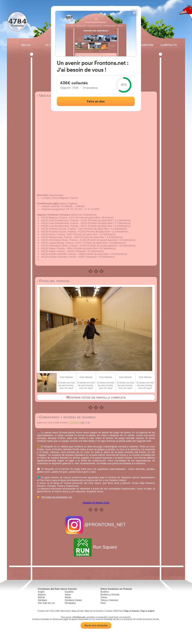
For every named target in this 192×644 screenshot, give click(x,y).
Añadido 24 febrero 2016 (96, 503)
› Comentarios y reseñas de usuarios (66, 417)
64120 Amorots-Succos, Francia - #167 (62, 229)
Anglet (41, 592)
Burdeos (105, 592)
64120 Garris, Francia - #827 (57, 234)
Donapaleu (70, 603)
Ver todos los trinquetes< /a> (57, 497)
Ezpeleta (69, 592)
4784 (17, 21)
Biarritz (41, 597)
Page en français (132, 611)
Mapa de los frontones (94, 611)
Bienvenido (66, 611)
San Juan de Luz (46, 603)
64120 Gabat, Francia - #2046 (57, 251)
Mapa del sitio (78, 611)
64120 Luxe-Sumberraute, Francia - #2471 (64, 226)
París (103, 603)
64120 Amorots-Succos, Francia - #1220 (63, 232)
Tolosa (104, 597)
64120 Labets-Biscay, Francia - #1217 (62, 243)
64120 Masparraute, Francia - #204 (60, 237)
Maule (68, 597)
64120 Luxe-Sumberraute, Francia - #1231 (64, 220)
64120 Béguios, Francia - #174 (58, 218)
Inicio (26, 45)
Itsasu (68, 595)
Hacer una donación (96, 625)
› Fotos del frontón (53, 281)
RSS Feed (118, 611)
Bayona (42, 595)
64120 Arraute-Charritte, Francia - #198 (63, 254)
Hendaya (42, 600)
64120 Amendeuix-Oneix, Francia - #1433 (64, 240)
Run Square (96, 547)
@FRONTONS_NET (96, 525)
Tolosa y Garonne (109, 600)
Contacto (167, 45)
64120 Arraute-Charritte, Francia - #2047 (63, 257)
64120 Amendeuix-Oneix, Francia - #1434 (64, 246)
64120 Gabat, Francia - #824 (57, 248)
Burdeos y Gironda (110, 595)
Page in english (147, 611)
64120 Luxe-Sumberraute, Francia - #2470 (64, 223)
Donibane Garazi (73, 600)
